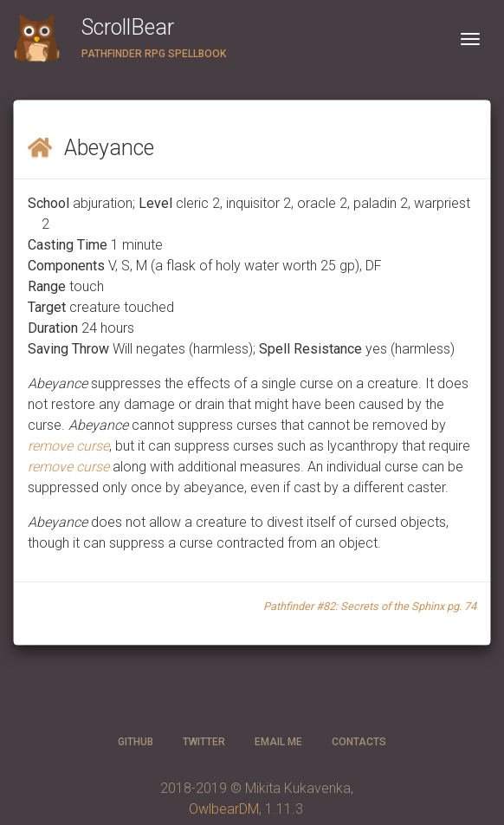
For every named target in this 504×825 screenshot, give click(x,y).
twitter (204, 742)
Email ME (278, 742)
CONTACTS (359, 742)
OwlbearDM (224, 809)
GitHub (136, 742)
